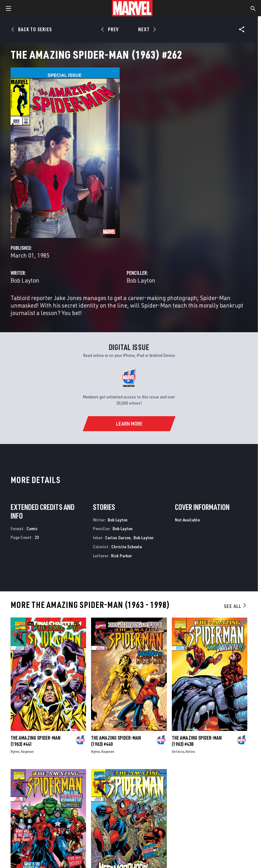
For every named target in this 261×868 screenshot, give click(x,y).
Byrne (15, 751)
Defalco (178, 751)
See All (235, 606)
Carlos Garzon (118, 538)
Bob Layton (25, 280)
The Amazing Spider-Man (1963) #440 (116, 741)
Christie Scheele (127, 547)
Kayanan (27, 751)
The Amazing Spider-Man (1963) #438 (197, 741)
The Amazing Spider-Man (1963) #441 (36, 741)
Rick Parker (121, 556)
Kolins (190, 751)
